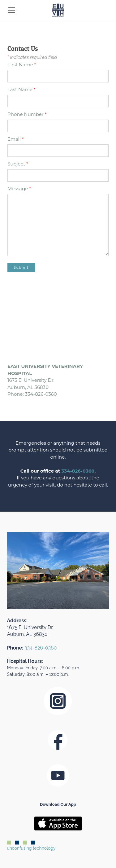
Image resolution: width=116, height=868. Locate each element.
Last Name (21, 89)
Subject (18, 164)
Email (16, 139)
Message (19, 189)
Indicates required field (32, 57)
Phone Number (27, 114)
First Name (22, 65)
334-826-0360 (78, 471)
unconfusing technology (31, 846)
